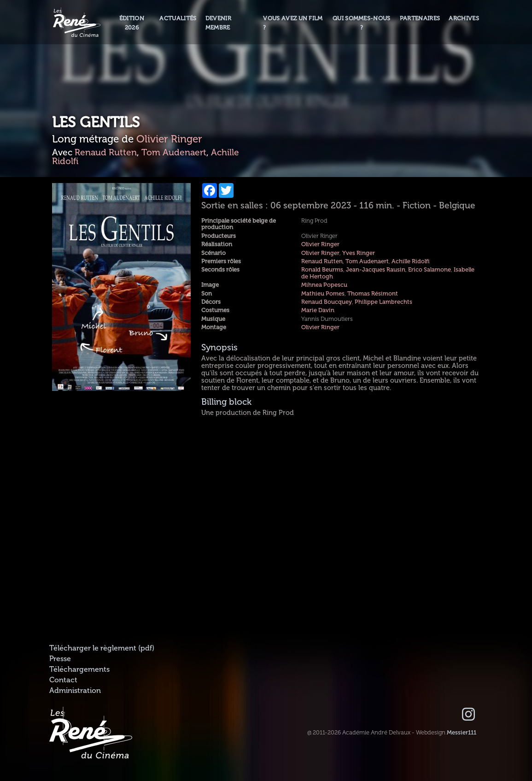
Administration (75, 691)
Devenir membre (218, 23)
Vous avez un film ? (293, 23)
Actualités (178, 18)
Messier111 (462, 733)
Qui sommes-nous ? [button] (362, 23)
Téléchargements (79, 669)
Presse (60, 659)
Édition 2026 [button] (132, 23)
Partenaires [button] (420, 18)
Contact (63, 680)
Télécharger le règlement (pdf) (102, 648)
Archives (464, 18)
